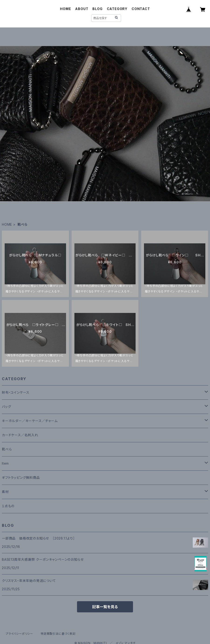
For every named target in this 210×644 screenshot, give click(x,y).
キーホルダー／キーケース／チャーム (30, 421)
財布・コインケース (16, 392)
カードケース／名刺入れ (22, 435)
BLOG (97, 9)
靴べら (7, 449)
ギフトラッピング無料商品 (21, 478)
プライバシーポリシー (19, 634)
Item (5, 463)
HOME (65, 9)
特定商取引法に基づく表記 (58, 634)
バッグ (6, 407)
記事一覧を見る (105, 607)
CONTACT (141, 9)
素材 (5, 492)
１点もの (8, 506)
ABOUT (82, 9)
